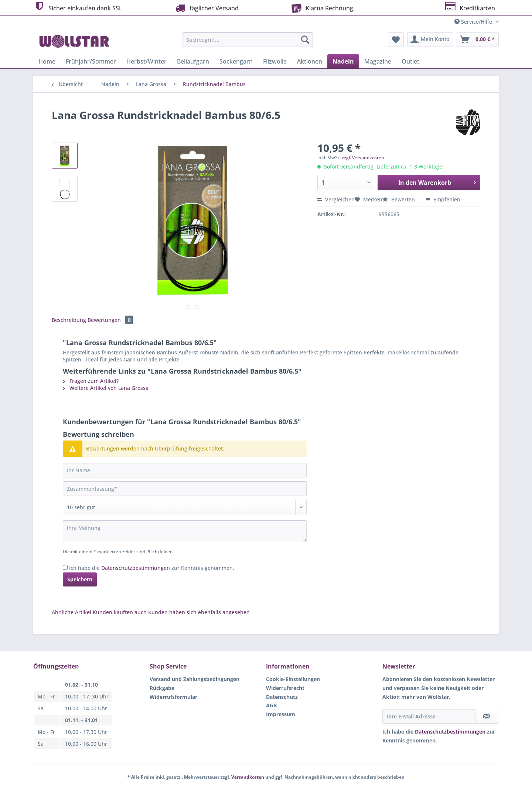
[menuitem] (248, 43)
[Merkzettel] (396, 40)
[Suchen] (305, 40)
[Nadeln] (343, 61)
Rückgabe (162, 688)
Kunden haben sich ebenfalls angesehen (199, 612)
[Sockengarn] (236, 61)
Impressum (281, 714)
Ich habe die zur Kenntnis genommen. (152, 568)
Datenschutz (282, 697)
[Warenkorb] (478, 40)
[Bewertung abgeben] (185, 507)
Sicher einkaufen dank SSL (78, 7)
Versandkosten (248, 777)
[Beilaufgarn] (193, 61)
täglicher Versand (206, 8)
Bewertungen (110, 320)
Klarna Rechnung (321, 7)
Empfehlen (443, 199)
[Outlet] (410, 61)
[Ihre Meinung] (185, 531)
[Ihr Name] (185, 470)
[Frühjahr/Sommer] (91, 61)
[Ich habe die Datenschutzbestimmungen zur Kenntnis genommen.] (65, 567)
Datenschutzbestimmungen (136, 568)
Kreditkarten (469, 7)
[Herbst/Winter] (146, 61)
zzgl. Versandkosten (363, 158)
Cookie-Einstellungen (293, 679)
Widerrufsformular (173, 697)
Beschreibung (69, 320)
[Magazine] (378, 61)
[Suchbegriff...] (248, 40)
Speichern (80, 579)
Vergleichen (336, 199)
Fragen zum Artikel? (91, 381)
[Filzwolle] (275, 61)
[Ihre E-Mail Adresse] (429, 716)
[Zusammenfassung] (185, 489)
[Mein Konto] (430, 40)
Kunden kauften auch (120, 612)
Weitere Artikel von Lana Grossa (106, 388)
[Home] (47, 61)
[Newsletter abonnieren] (487, 716)
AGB (271, 705)
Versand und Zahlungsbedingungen (195, 679)
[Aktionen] (310, 61)
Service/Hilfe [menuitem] (474, 22)
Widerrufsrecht (285, 688)
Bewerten (399, 199)
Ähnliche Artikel (71, 612)
